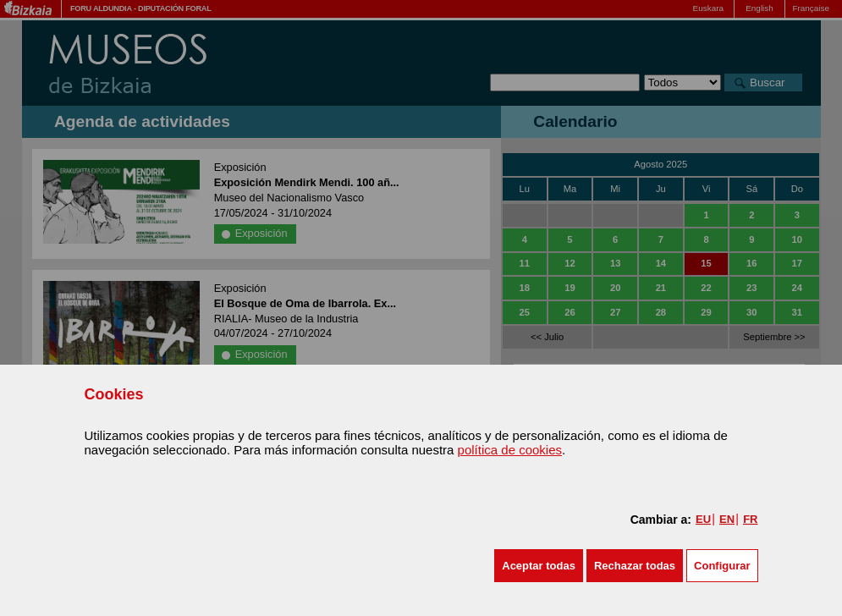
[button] (539, 566)
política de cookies (510, 450)
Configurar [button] (722, 566)
